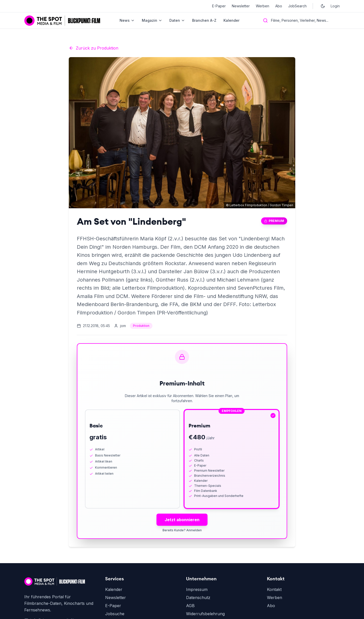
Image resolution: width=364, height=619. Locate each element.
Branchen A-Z (204, 20)
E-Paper (219, 6)
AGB (190, 606)
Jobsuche (115, 614)
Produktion (141, 326)
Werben (263, 6)
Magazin (152, 20)
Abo (279, 6)
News (127, 20)
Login (335, 6)
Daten (177, 20)
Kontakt (274, 589)
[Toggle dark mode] (323, 6)
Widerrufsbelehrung (205, 614)
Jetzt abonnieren (182, 520)
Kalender (231, 20)
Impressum (197, 589)
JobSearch (297, 6)
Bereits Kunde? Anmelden (182, 530)
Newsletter (241, 6)
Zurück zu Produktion (94, 48)
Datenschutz (198, 598)
